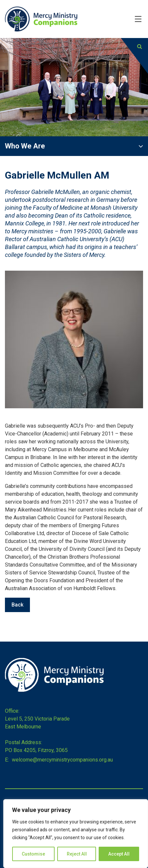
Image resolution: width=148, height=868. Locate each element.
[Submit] (140, 47)
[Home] (54, 690)
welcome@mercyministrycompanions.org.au (62, 760)
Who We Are (25, 146)
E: (7, 760)
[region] (76, 834)
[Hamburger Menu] (138, 19)
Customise (33, 854)
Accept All (119, 854)
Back (17, 605)
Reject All (77, 854)
